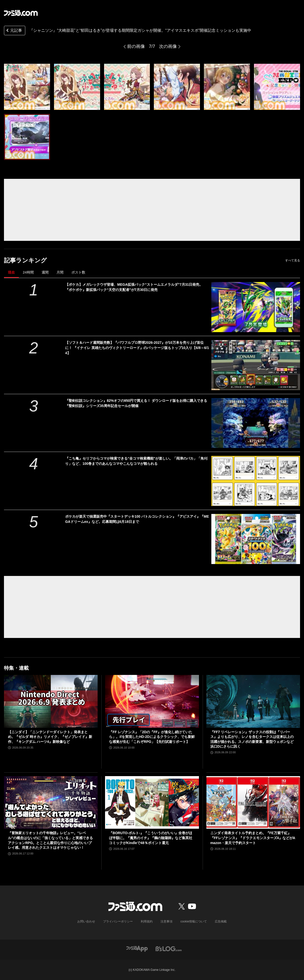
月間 (60, 272)
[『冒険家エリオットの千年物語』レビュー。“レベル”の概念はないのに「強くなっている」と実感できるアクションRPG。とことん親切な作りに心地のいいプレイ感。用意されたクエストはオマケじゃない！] (51, 803)
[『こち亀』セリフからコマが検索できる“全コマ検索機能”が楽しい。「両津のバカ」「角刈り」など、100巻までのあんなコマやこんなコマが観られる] (256, 481)
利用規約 (147, 921)
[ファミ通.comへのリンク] (21, 13)
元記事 (14, 31)
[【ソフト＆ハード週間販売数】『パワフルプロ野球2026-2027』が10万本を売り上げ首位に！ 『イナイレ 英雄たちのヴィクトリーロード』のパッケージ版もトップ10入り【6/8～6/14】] (256, 365)
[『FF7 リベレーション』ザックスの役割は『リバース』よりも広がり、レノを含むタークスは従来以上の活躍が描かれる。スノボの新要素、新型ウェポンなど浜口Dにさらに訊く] (253, 701)
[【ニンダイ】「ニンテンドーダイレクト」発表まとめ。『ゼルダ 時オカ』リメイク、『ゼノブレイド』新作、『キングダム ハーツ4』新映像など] (51, 701)
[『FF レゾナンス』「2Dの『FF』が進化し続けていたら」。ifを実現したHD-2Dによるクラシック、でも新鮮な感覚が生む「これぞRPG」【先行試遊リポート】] (152, 701)
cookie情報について (194, 921)
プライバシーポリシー (118, 921)
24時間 (28, 272)
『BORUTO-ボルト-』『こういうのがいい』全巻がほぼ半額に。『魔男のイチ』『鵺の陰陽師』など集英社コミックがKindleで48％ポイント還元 (151, 838)
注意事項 (166, 921)
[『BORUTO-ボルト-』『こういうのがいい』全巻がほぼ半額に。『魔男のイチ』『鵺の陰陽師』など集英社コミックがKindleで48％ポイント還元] (152, 803)
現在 (11, 272)
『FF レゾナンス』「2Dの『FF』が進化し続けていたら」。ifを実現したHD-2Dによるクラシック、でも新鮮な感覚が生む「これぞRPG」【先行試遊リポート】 (152, 737)
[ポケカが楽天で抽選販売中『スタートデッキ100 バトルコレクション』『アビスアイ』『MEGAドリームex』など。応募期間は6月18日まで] (256, 539)
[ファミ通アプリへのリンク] (137, 948)
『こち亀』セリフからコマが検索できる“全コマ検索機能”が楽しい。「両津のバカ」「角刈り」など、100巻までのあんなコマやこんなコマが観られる (136, 461)
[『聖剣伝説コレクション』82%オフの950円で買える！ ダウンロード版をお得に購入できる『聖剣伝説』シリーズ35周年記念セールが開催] (256, 423)
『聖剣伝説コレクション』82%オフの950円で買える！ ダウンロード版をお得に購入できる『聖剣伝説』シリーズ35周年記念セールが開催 (136, 403)
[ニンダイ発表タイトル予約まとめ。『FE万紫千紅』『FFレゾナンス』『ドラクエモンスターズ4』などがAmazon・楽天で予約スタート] (253, 803)
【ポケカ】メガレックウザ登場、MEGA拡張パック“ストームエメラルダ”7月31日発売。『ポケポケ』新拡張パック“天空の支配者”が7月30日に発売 (134, 287)
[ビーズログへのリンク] (169, 948)
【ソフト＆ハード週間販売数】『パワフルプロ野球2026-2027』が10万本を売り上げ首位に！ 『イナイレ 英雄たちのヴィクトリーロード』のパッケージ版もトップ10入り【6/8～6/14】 (137, 348)
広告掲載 (221, 921)
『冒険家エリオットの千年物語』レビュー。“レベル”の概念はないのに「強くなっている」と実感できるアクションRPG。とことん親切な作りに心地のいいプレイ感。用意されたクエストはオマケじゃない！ (50, 840)
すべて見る (293, 260)
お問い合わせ (86, 921)
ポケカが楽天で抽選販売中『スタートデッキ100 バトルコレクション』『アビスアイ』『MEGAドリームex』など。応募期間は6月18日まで (137, 519)
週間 (45, 272)
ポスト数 (78, 272)
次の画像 (168, 46)
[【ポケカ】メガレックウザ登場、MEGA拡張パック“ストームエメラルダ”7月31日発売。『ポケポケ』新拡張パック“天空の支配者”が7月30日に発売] (256, 307)
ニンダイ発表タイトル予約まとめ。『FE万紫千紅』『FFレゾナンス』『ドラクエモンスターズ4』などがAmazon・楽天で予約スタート (253, 838)
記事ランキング (25, 260)
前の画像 (136, 46)
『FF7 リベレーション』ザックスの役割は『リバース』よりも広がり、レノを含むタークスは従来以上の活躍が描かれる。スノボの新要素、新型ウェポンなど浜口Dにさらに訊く (252, 739)
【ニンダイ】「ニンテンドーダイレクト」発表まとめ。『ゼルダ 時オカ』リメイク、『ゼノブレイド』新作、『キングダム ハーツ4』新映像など (50, 737)
